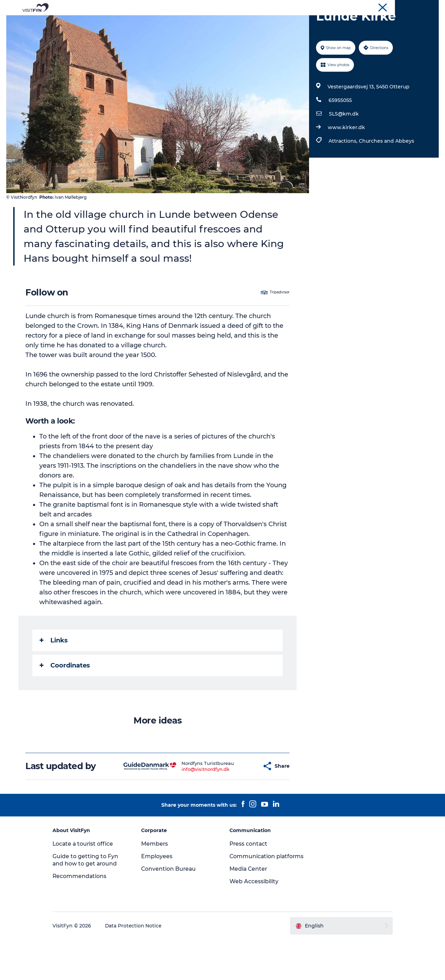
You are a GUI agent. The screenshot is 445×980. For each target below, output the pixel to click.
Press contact (249, 877)
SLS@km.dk (343, 147)
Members (157, 877)
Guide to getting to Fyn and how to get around (91, 893)
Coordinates (65, 698)
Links (54, 673)
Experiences (148, 22)
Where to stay (295, 22)
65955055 (340, 133)
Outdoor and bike (198, 22)
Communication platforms (253, 893)
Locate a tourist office (89, 877)
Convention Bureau (418, 7)
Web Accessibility (254, 922)
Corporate (381, 7)
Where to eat (249, 22)
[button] (244, 799)
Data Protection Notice (140, 966)
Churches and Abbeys (386, 174)
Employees (160, 889)
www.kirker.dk (346, 160)
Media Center (249, 909)
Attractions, (343, 174)
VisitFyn (356, 7)
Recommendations (86, 909)
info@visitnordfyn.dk (193, 802)
